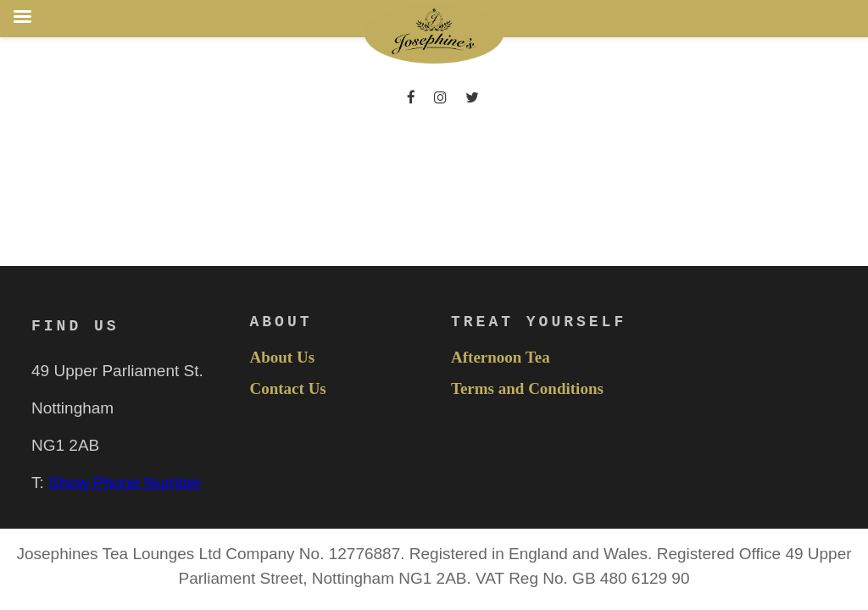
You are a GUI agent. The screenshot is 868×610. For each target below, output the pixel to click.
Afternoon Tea (501, 358)
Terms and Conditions (527, 389)
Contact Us (288, 389)
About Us (283, 358)
